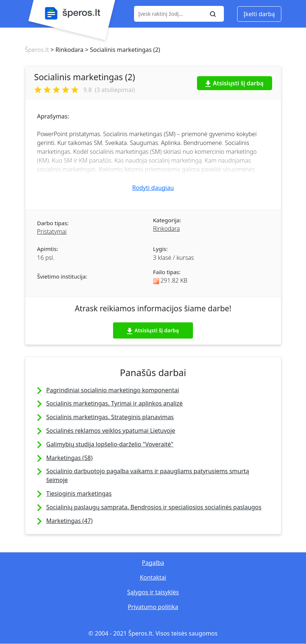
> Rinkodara (66, 50)
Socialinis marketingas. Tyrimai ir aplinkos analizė (115, 403)
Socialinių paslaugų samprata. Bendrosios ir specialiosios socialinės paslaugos (154, 507)
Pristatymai (52, 231)
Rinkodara (167, 229)
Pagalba (153, 563)
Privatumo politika (153, 607)
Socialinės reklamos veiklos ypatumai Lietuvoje (111, 431)
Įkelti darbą (259, 14)
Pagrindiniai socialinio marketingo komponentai (113, 390)
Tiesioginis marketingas (79, 493)
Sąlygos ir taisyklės (153, 592)
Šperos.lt (37, 50)
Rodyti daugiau (153, 188)
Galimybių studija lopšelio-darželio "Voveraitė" (110, 444)
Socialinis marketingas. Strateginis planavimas (110, 417)
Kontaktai (153, 577)
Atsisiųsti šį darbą (235, 83)
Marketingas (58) (70, 458)
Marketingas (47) (70, 521)
